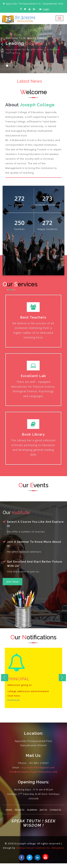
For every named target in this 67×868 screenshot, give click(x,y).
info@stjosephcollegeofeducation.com (33, 772)
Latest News (30, 81)
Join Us (44, 810)
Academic (32, 810)
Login (44, 9)
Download (14, 700)
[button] (2, 49)
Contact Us (55, 810)
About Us (20, 810)
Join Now (13, 582)
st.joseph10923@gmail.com (38, 767)
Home (9, 810)
